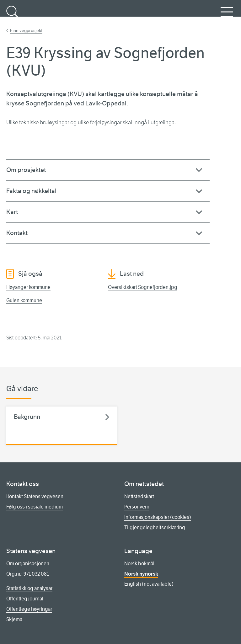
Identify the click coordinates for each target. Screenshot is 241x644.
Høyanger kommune (28, 287)
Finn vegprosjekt (26, 30)
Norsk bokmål (139, 564)
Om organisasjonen (28, 564)
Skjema (14, 619)
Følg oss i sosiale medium (35, 507)
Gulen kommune (24, 300)
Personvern (137, 507)
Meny (227, 15)
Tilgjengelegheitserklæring (155, 527)
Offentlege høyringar (29, 609)
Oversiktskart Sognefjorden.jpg (143, 287)
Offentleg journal (25, 599)
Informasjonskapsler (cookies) (158, 517)
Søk (13, 15)
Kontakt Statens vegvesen (35, 496)
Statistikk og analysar (29, 588)
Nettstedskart (139, 496)
